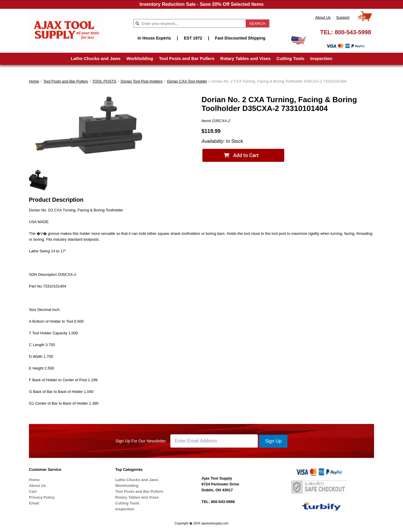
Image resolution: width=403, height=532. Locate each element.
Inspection (321, 58)
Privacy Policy (42, 497)
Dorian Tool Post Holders (142, 81)
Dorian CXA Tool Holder (187, 81)
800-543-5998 (353, 32)
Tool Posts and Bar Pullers (187, 58)
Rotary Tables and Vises (245, 58)
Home (34, 81)
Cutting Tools (290, 58)
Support (343, 17)
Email (34, 503)
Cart (33, 491)
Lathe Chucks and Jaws (96, 58)
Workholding (140, 58)
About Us (323, 17)
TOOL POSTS (104, 81)
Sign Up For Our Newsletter (141, 441)
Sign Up (273, 441)
